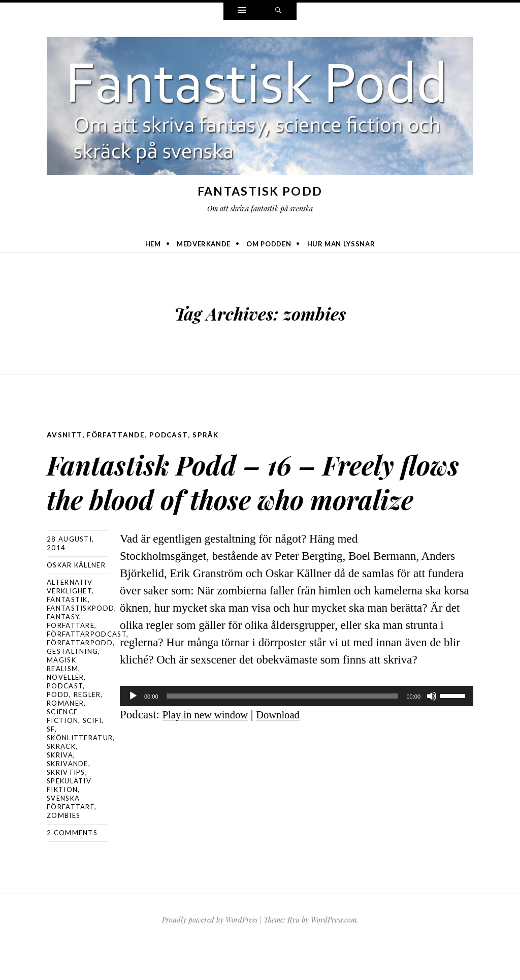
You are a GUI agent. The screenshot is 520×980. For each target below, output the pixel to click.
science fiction (62, 750)
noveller (65, 711)
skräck (61, 780)
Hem (153, 244)
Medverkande (204, 244)
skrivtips (66, 806)
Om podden (269, 244)
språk (210, 435)
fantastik (67, 634)
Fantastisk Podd (260, 191)
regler (87, 729)
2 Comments (72, 867)
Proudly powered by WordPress (210, 954)
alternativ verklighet (70, 621)
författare (71, 659)
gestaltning (72, 685)
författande (118, 435)
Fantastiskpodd (80, 642)
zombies (63, 849)
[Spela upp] (133, 730)
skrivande (68, 798)
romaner (65, 737)
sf (51, 763)
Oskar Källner (76, 599)
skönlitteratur (80, 772)
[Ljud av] (432, 730)
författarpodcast (87, 668)
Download (290, 748)
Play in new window (210, 748)
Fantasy (63, 651)
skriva (60, 789)
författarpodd (80, 677)
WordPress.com (334, 954)
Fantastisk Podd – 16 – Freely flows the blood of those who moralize (232, 495)
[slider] (283, 730)
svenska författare (71, 836)
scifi (92, 754)
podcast (172, 435)
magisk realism (62, 698)
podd (58, 729)
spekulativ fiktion (69, 819)
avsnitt (65, 435)
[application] (297, 730)
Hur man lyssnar (341, 244)
